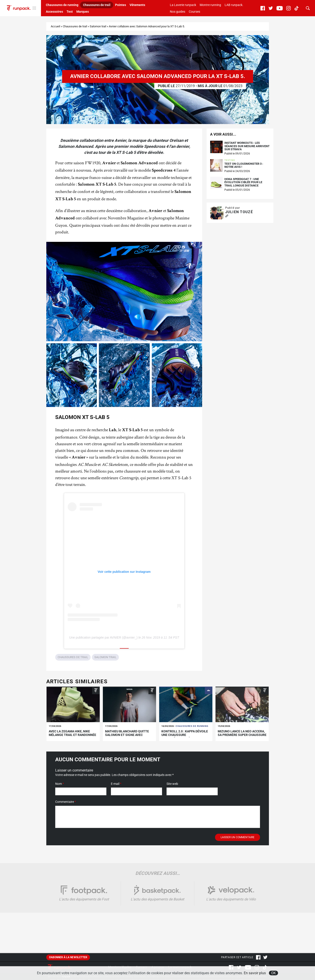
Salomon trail (98, 26)
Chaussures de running (62, 5)
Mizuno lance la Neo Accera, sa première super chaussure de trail (242, 735)
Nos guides (178, 12)
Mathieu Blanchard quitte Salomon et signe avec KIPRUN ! (127, 735)
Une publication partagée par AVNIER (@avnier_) (103, 637)
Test (70, 12)
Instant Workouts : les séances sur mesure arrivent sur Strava (247, 146)
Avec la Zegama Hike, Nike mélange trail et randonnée (72, 733)
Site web (172, 784)
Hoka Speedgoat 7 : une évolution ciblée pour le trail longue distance (243, 182)
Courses (194, 12)
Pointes (121, 5)
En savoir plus (255, 973)
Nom (60, 784)
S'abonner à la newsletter (68, 957)
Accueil (55, 26)
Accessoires (54, 12)
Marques (83, 12)
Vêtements (137, 5)
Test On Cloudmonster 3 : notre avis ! (244, 165)
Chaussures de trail (97, 5)
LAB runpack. (234, 5)
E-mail (116, 784)
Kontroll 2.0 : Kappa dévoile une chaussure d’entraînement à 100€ (185, 735)
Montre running (210, 5)
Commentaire (66, 802)
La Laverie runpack (183, 5)
